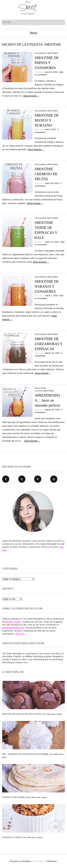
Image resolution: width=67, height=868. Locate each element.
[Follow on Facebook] (6, 479)
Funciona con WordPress (20, 861)
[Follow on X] (22, 479)
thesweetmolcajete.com (13, 628)
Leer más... (20, 634)
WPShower (52, 861)
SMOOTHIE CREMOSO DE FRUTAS (46, 174)
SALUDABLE (40, 53)
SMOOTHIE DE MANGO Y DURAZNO (47, 120)
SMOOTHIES (52, 53)
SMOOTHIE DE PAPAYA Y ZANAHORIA (47, 63)
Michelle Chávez (13, 622)
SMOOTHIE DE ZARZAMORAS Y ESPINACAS (49, 344)
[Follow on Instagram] (54, 479)
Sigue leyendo (31, 96)
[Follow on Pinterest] (38, 479)
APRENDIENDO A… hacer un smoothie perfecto (48, 400)
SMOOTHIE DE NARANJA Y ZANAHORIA (47, 286)
